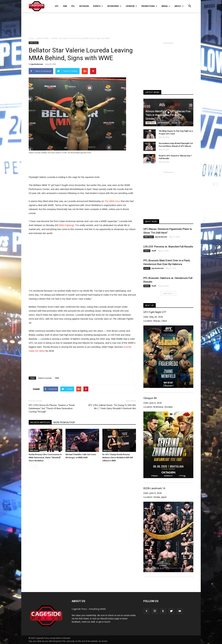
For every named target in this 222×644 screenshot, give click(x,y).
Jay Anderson (37, 64)
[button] (190, 4)
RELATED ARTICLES (40, 422)
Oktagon (84, 6)
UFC (57, 6)
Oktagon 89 (150, 398)
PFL (73, 6)
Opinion (131, 6)
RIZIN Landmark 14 (154, 488)
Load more (168, 293)
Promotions (149, 6)
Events (98, 6)
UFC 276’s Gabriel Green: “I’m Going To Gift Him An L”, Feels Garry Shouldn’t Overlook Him (112, 407)
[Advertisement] (111, 23)
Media (166, 6)
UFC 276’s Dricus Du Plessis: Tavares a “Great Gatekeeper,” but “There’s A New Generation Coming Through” (52, 408)
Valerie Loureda (45, 378)
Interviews (114, 6)
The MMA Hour (112, 201)
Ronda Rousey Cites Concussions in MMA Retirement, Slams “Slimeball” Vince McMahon (45, 458)
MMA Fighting (66, 225)
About (179, 6)
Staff (154, 251)
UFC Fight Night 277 (155, 312)
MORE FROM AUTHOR (64, 422)
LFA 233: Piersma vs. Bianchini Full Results (168, 247)
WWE (57, 378)
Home (31, 38)
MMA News (34, 43)
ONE (65, 6)
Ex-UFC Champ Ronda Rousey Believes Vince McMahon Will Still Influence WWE (118, 458)
